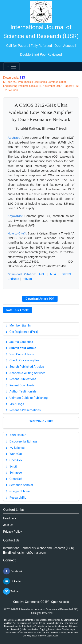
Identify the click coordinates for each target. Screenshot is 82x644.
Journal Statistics (21, 342)
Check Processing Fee (24, 360)
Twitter (11, 591)
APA (42, 274)
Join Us (8, 525)
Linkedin (12, 581)
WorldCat (16, 454)
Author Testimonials (23, 392)
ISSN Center (18, 435)
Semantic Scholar (21, 485)
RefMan (27, 279)
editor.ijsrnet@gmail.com (29, 553)
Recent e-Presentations (25, 410)
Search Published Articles (27, 367)
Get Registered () (24, 332)
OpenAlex (16, 460)
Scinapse (16, 473)
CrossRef (16, 479)
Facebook (13, 571)
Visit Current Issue (22, 354)
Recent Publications (23, 379)
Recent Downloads (22, 385)
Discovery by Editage (23, 442)
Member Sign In (20, 326)
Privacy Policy (13, 532)
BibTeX (66, 274)
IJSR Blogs (17, 404)
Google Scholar (20, 491)
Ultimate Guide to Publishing (29, 398)
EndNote (13, 279)
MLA (53, 274)
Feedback (10, 518)
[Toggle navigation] (11, 67)
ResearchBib (18, 498)
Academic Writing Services (28, 373)
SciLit (13, 467)
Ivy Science (17, 448)
